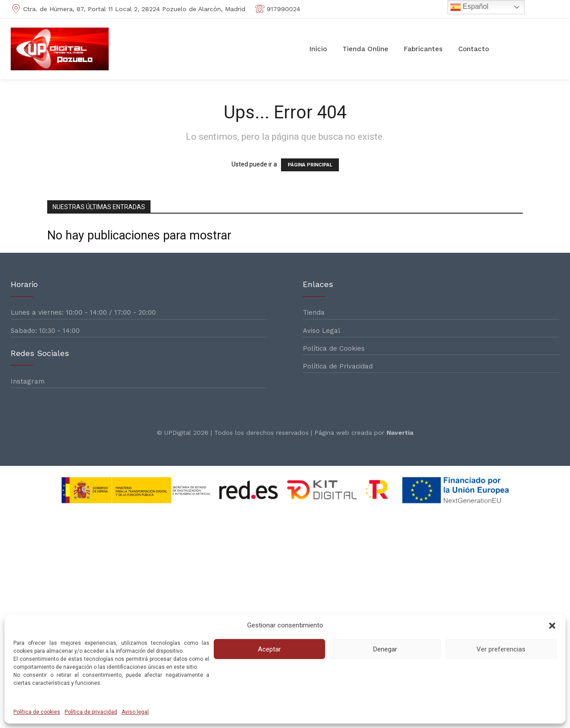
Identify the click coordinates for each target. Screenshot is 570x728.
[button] (552, 626)
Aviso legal (135, 712)
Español (469, 7)
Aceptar (269, 649)
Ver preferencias (501, 649)
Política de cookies (37, 712)
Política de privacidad (91, 712)
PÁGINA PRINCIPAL (310, 165)
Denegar (385, 649)
